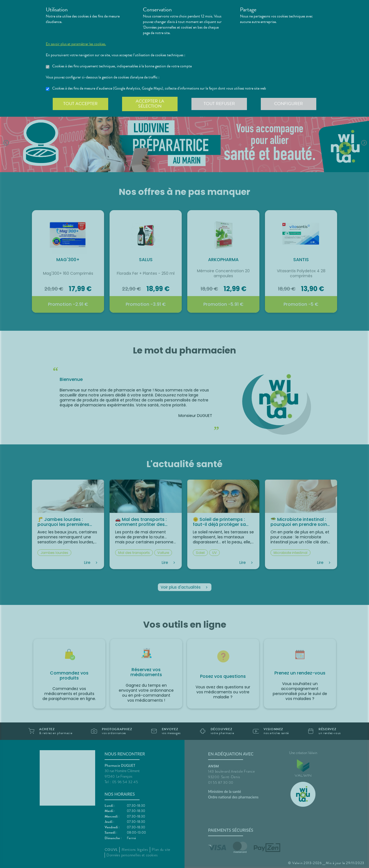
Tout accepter (80, 104)
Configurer (289, 104)
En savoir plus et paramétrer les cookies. (76, 44)
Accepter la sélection (150, 104)
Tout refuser (219, 104)
